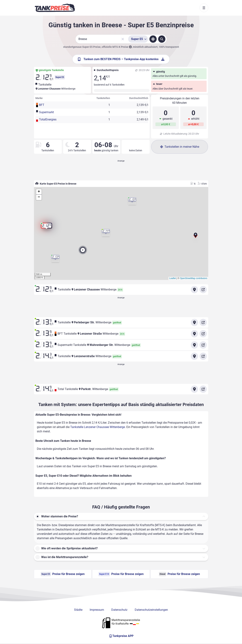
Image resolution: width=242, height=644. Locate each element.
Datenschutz (119, 610)
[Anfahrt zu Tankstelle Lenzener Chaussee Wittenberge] (194, 290)
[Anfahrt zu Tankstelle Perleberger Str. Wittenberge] (194, 322)
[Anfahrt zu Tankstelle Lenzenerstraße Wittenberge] (194, 356)
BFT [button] (42, 105)
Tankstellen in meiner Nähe (180, 147)
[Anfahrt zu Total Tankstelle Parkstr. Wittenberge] (194, 389)
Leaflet (173, 278)
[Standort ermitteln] (153, 39)
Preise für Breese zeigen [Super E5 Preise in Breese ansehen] (63, 574)
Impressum (97, 610)
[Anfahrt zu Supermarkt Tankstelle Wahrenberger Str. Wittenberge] (194, 345)
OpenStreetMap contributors (194, 278)
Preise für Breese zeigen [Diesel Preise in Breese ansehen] (179, 574)
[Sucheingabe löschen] (123, 39)
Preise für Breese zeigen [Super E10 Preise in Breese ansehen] (121, 574)
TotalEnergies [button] (48, 119)
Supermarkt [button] (46, 112)
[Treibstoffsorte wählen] (138, 39)
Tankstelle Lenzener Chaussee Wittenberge (98, 427)
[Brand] (55, 8)
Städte (78, 610)
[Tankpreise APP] (121, 636)
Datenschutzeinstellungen (151, 610)
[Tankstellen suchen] (162, 39)
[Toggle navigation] (204, 8)
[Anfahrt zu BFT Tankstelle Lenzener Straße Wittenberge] (194, 334)
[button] (196, 236)
